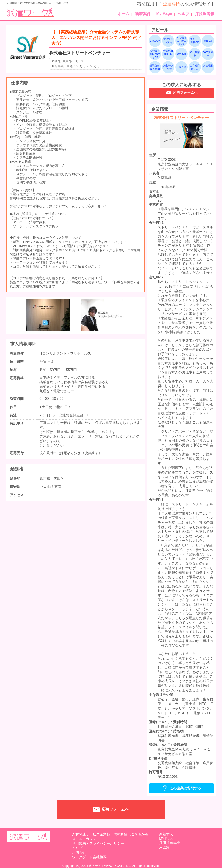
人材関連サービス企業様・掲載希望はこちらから (110, 834)
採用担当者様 (170, 843)
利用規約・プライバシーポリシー (98, 843)
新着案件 (143, 14)
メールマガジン (84, 839)
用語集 (164, 847)
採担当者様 (205, 14)
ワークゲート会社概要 (89, 857)
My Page (164, 13)
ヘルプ (183, 14)
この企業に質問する (182, 789)
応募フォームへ (182, 93)
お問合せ (79, 853)
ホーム (124, 14)
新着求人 (166, 834)
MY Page (166, 839)
